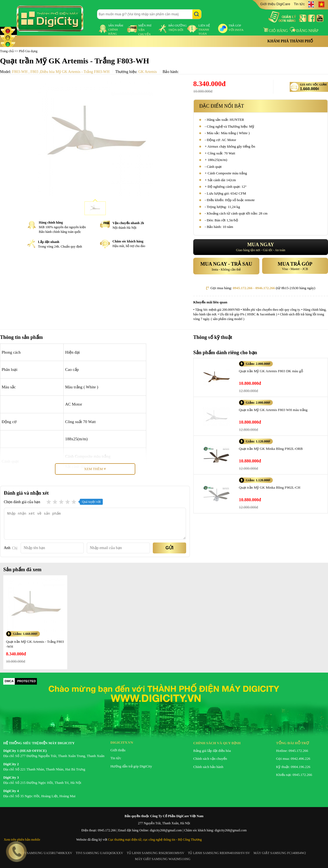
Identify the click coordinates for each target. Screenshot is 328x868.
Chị (15, 548)
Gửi (170, 548)
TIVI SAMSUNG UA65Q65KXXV (99, 853)
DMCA (9, 681)
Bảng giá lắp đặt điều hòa (212, 751)
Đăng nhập (304, 31)
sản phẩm (116, 30)
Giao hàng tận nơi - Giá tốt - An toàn (261, 247)
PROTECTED (27, 681)
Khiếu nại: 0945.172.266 (294, 775)
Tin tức (299, 4)
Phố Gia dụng (28, 51)
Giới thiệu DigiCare (275, 4)
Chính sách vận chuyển (210, 759)
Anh (7, 548)
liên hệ (204, 30)
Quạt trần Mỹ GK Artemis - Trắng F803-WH (35, 644)
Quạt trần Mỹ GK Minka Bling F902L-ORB (271, 449)
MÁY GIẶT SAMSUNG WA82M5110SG (162, 859)
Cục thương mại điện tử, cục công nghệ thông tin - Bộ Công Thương (155, 840)
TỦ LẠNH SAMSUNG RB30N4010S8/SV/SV (219, 853)
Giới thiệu (118, 750)
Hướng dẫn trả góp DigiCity (131, 766)
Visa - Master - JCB (295, 266)
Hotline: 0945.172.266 (292, 751)
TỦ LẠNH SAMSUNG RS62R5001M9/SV (155, 853)
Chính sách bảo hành (208, 767)
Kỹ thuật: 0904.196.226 (293, 767)
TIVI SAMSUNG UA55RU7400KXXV (46, 853)
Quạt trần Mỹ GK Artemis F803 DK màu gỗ (271, 371)
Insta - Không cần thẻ (226, 266)
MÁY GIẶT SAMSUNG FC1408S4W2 (280, 853)
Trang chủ (7, 51)
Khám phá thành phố (290, 41)
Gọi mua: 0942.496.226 (293, 759)
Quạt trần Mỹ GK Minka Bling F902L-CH (270, 487)
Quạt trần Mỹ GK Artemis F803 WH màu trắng (273, 410)
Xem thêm (95, 469)
